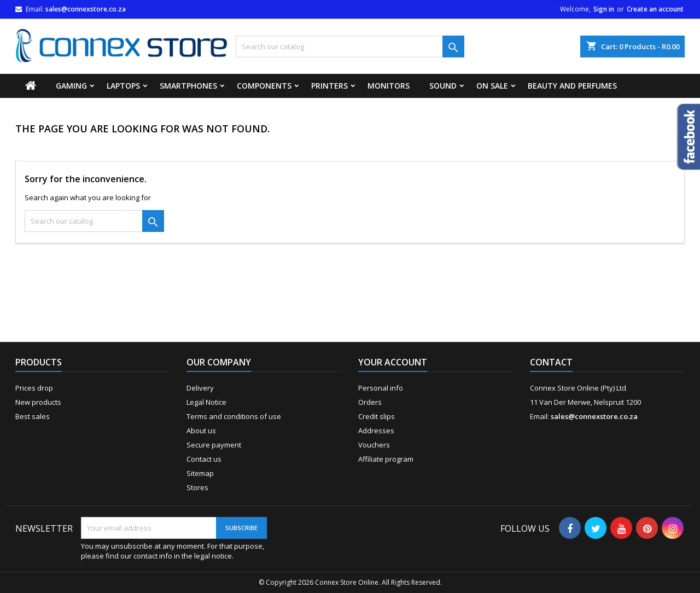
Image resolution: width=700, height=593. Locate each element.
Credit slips (377, 416)
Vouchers (374, 445)
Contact (551, 362)
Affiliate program (386, 459)
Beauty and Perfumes (572, 86)
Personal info (381, 388)
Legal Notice (206, 402)
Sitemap (200, 473)
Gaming (71, 86)
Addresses (376, 431)
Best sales (33, 416)
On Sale (492, 86)
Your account (393, 362)
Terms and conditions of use (234, 416)
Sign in (604, 9)
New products (38, 402)
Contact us (204, 459)
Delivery (200, 388)
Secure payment (214, 445)
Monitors (389, 86)
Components (264, 86)
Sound (443, 86)
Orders (370, 402)
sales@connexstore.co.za (86, 9)
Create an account (655, 9)
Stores (197, 487)
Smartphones (188, 86)
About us (201, 431)
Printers (329, 86)
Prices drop (34, 388)
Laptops (123, 86)
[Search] (350, 46)
